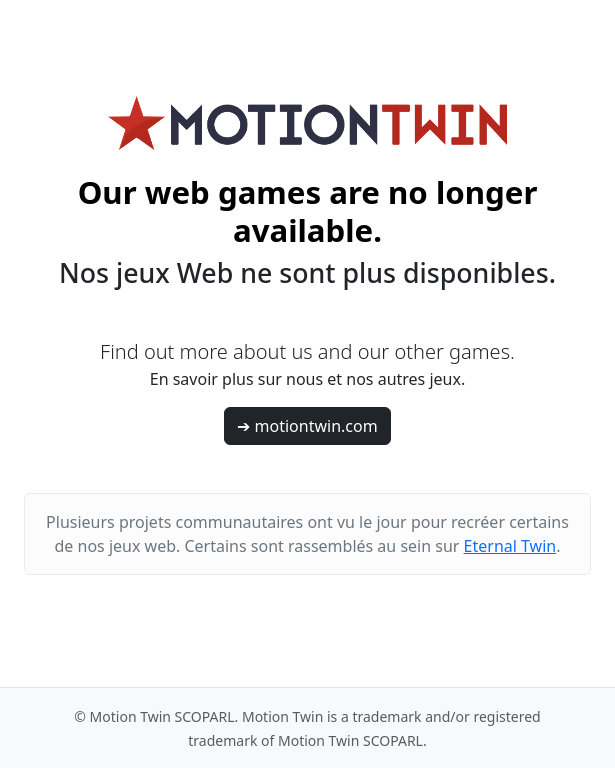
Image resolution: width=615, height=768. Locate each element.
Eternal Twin (510, 546)
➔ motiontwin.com (307, 426)
